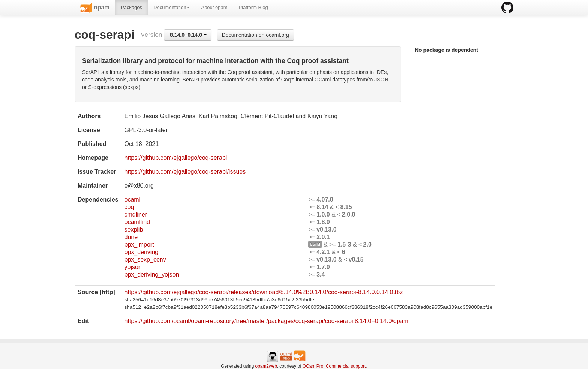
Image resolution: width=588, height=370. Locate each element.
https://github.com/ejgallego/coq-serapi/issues (185, 172)
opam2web (266, 366)
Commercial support (346, 366)
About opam (214, 7)
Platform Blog (253, 7)
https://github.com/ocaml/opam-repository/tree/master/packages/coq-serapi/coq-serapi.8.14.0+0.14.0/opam (266, 321)
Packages (131, 7)
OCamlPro (313, 366)
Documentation (172, 7)
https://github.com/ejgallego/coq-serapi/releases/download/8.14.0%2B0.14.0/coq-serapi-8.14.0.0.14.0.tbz (263, 292)
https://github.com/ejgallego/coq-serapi (175, 158)
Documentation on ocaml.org (256, 35)
